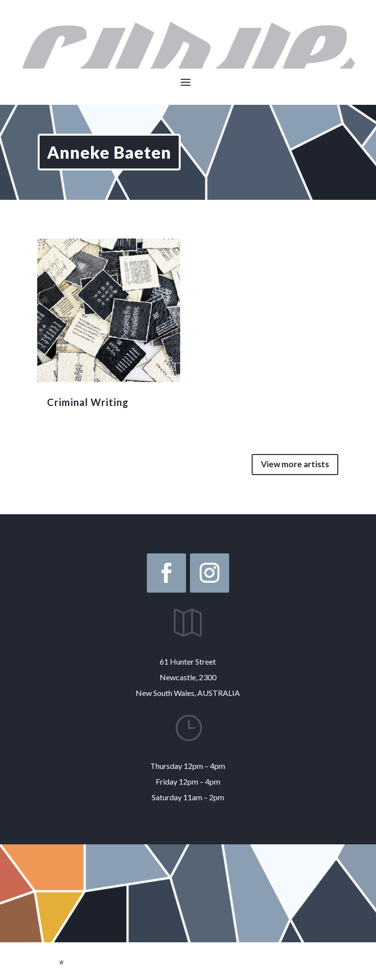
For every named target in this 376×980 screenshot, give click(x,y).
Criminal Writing (88, 402)
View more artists (295, 464)
